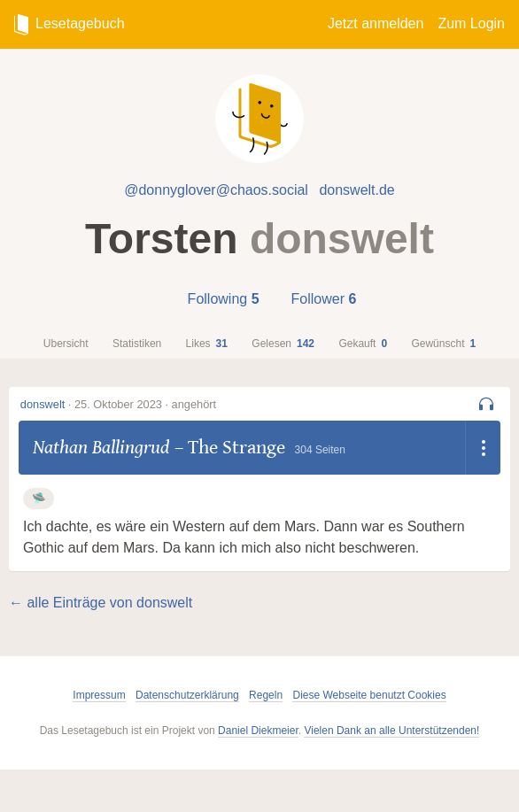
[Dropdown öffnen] (483, 448)
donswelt (43, 404)
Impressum (99, 695)
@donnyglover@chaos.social (216, 190)
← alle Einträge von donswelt (101, 603)
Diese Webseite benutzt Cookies (369, 695)
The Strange (236, 447)
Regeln (266, 695)
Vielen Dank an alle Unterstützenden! (391, 731)
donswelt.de (356, 190)
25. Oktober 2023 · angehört (145, 404)
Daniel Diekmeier (258, 731)
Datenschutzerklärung (187, 695)
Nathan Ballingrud (101, 447)
